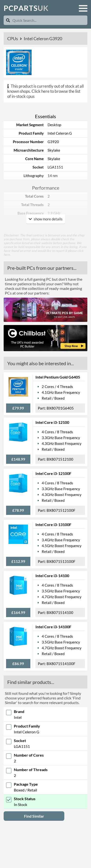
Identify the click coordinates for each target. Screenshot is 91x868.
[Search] (8, 20)
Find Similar (34, 816)
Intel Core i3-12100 (52, 422)
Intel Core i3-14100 (52, 576)
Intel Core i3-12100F (53, 473)
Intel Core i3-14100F (53, 627)
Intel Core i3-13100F (53, 524)
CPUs (13, 39)
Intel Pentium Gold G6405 (58, 377)
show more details (46, 219)
